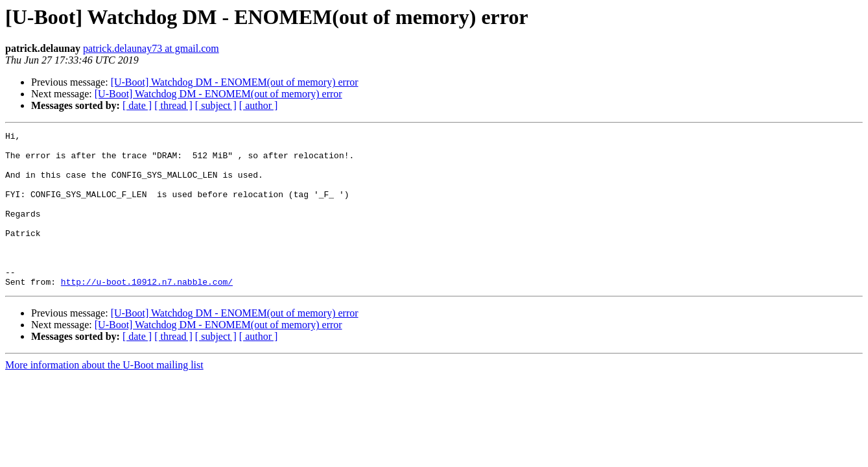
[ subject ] (216, 105)
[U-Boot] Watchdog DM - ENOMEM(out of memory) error (235, 82)
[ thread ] (173, 105)
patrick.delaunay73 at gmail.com (151, 48)
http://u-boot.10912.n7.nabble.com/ (147, 313)
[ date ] (137, 105)
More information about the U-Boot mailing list (104, 396)
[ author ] (259, 105)
